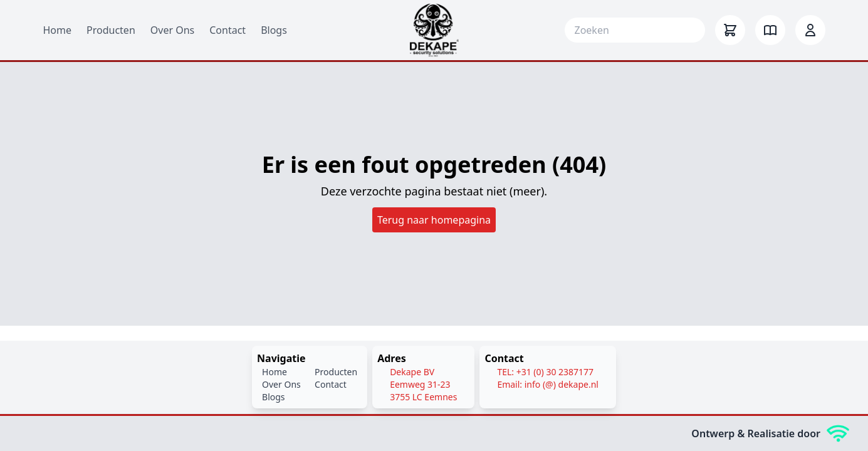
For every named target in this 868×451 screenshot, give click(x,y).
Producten (111, 30)
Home (58, 30)
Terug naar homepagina (434, 220)
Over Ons (172, 30)
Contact (227, 30)
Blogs (274, 30)
